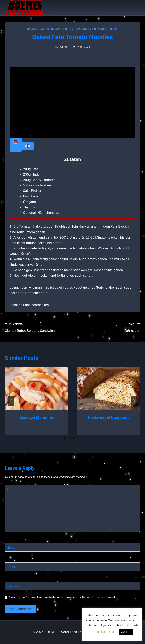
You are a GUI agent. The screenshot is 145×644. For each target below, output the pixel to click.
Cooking (57, 29)
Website (13, 586)
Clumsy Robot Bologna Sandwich (37, 327)
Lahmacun (108, 327)
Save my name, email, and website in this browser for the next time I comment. (62, 597)
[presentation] (37, 388)
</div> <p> (72, 103)
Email (11, 567)
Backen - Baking (38, 29)
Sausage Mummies (37, 417)
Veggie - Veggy (108, 29)
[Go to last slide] (11, 401)
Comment (15, 490)
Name (11, 547)
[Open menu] (136, 8)
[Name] (72, 547)
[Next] (134, 401)
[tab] (64, 438)
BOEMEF (64, 47)
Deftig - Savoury (76, 29)
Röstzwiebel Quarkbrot (108, 417)
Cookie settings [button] (104, 632)
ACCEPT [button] (126, 632)
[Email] (72, 567)
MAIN (93, 29)
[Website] (72, 586)
